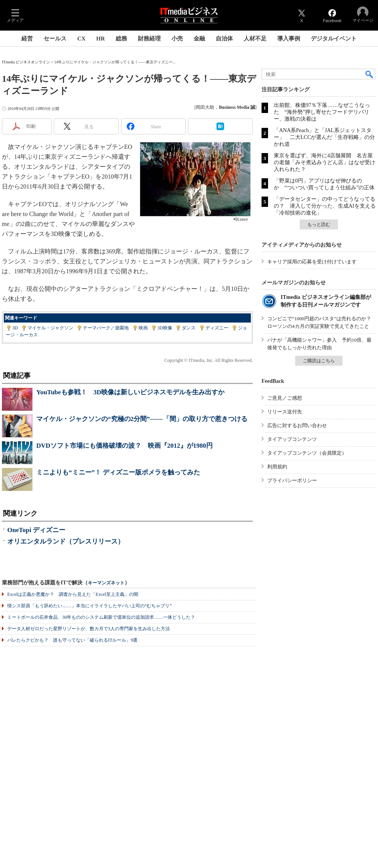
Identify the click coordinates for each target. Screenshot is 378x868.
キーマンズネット (106, 583)
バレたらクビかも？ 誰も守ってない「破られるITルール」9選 (72, 640)
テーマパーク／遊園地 (106, 328)
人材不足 (255, 39)
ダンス (189, 328)
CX (81, 39)
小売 (177, 39)
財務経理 (149, 39)
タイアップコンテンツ (292, 439)
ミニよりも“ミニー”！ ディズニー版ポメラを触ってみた (118, 472)
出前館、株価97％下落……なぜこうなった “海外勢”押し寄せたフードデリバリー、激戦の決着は (322, 112)
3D (15, 328)
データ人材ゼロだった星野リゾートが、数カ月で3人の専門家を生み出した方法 (89, 629)
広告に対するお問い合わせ (297, 425)
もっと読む (319, 224)
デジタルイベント (334, 39)
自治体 (224, 39)
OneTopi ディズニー (36, 530)
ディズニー (217, 328)
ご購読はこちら (319, 361)
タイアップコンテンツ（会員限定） (307, 453)
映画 (143, 328)
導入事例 (289, 39)
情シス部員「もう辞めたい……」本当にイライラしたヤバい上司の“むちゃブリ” (90, 606)
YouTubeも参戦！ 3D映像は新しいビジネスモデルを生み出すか (130, 392)
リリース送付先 (285, 412)
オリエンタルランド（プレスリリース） (66, 541)
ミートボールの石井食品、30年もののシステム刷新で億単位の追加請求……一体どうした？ (101, 617)
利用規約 (277, 467)
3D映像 (165, 328)
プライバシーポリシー (292, 480)
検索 (370, 74)
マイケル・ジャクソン (50, 328)
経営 (27, 39)
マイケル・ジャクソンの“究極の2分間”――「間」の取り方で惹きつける (142, 419)
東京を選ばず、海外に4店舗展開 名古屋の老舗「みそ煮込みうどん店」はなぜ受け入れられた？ (325, 162)
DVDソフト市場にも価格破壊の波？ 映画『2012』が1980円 (124, 446)
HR (101, 39)
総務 (121, 39)
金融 (199, 39)
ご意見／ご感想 (285, 398)
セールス (55, 39)
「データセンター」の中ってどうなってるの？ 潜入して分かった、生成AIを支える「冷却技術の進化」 (325, 206)
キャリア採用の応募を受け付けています (312, 262)
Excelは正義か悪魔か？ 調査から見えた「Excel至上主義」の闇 (73, 594)
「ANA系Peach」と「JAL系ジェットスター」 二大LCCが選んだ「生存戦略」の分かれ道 (324, 137)
